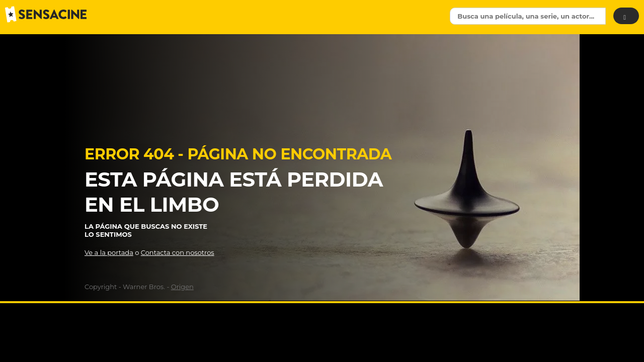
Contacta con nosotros (178, 252)
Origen (182, 287)
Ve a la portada (109, 252)
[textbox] (528, 16)
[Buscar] (626, 16)
